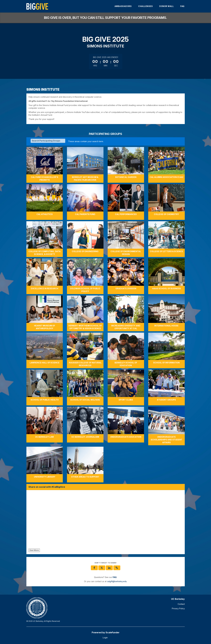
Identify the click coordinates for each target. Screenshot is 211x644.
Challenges (145, 6)
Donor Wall (166, 6)
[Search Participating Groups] (48, 141)
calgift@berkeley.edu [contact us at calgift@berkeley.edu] (117, 581)
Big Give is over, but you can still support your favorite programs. (105, 18)
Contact (181, 604)
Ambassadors (123, 6)
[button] (117, 568)
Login (105, 638)
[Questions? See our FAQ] (115, 577)
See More (34, 550)
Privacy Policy (178, 608)
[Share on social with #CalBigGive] (106, 520)
